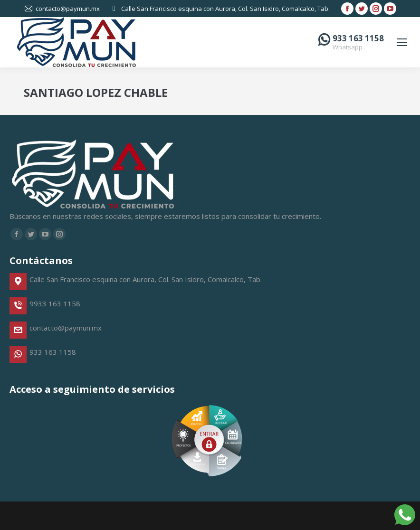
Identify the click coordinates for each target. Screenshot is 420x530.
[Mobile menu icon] (402, 42)
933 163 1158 (358, 38)
